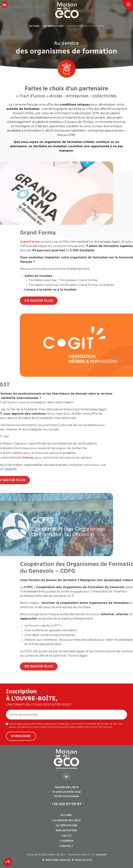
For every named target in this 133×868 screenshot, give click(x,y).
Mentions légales (58, 860)
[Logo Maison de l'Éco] (70, 10)
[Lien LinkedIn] (5, 5)
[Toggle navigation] (128, 5)
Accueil (66, 815)
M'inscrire (21, 736)
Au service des (66, 825)
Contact (66, 846)
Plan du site (83, 860)
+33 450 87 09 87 (66, 804)
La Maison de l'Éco (66, 820)
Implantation (66, 830)
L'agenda (66, 841)
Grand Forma (79, 242)
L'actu (66, 836)
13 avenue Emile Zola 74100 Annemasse (66, 792)
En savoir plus (88, 301)
